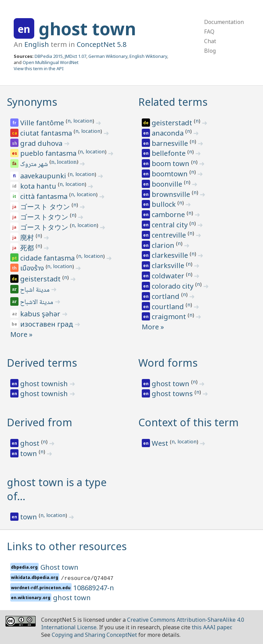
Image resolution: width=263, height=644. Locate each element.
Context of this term (189, 422)
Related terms (173, 102)
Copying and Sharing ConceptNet (94, 635)
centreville (170, 235)
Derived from (40, 422)
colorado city (173, 286)
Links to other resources (67, 546)
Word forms (168, 363)
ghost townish (45, 384)
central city (171, 225)
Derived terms (42, 363)
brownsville (172, 194)
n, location (80, 121)
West (161, 443)
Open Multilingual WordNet (51, 62)
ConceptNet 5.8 (102, 44)
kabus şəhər (41, 314)
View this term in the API (39, 68)
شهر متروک (35, 165)
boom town (171, 163)
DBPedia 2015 (49, 56)
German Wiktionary (108, 56)
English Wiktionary (148, 56)
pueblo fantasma (49, 153)
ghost (31, 443)
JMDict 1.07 (76, 56)
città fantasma (45, 196)
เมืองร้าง (33, 268)
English (37, 44)
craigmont (170, 317)
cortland (166, 296)
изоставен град (47, 324)
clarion (164, 245)
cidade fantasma (48, 258)
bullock (165, 204)
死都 (28, 248)
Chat (210, 41)
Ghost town (59, 567)
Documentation (224, 22)
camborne (169, 214)
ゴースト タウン (46, 207)
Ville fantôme (43, 123)
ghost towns (173, 394)
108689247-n (94, 588)
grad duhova (42, 143)
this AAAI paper (211, 627)
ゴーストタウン (45, 217)
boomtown (171, 174)
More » (21, 334)
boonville (168, 184)
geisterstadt (41, 279)
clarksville (169, 266)
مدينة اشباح (35, 290)
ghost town (87, 29)
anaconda (168, 133)
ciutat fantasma (47, 133)
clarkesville (171, 255)
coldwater (169, 276)
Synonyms (32, 102)
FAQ (209, 31)
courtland (169, 307)
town (29, 453)
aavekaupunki (44, 176)
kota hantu (39, 186)
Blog (210, 51)
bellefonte (170, 153)
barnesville (171, 143)
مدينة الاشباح (37, 303)
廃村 (28, 237)
